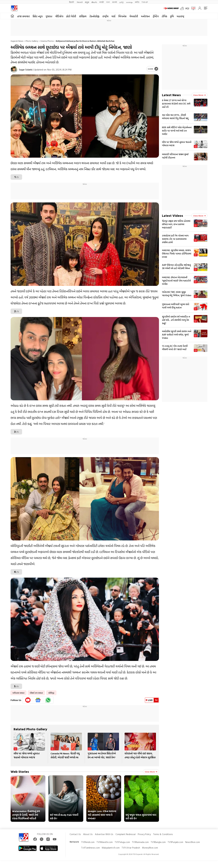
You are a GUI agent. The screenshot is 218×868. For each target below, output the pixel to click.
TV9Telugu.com (122, 842)
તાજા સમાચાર (23, 16)
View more (151, 772)
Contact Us (75, 834)
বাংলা (108, 2)
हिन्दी (72, 2)
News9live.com (192, 842)
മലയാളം (129, 2)
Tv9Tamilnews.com (90, 848)
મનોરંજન (145, 16)
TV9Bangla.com (158, 842)
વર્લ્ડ (113, 16)
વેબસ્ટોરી (134, 16)
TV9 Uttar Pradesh (131, 848)
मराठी (102, 2)
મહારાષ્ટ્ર (180, 16)
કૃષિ (172, 16)
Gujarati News (17, 41)
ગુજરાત (49, 16)
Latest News (171, 95)
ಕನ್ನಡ (87, 2)
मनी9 (137, 2)
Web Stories (20, 771)
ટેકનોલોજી (94, 16)
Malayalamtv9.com (111, 848)
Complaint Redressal (126, 834)
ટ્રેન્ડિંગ (156, 16)
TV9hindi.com (88, 842)
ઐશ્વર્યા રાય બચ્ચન (36, 693)
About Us (88, 834)
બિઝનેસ (122, 16)
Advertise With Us (104, 834)
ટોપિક (164, 16)
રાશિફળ (83, 16)
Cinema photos (47, 41)
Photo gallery (32, 41)
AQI (187, 8)
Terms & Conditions (163, 834)
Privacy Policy (144, 834)
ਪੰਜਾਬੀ (115, 2)
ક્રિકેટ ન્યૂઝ (38, 16)
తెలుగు (94, 2)
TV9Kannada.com (140, 842)
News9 (80, 2)
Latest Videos (173, 215)
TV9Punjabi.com (175, 842)
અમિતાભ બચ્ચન (18, 693)
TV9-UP (145, 2)
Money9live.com (150, 848)
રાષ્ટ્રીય (105, 16)
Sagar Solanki (26, 70)
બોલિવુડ (51, 693)
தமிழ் (122, 2)
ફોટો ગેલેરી (71, 16)
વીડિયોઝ (59, 16)
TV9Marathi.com (105, 842)
